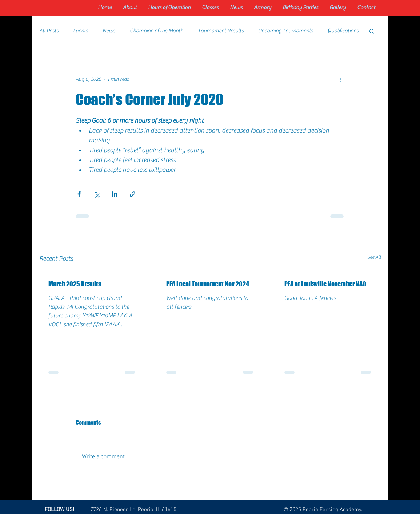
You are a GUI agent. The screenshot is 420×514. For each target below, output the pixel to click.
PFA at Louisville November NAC (325, 284)
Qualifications (343, 31)
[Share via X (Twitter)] (97, 194)
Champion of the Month (157, 31)
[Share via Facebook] (79, 194)
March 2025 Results (75, 284)
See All (374, 257)
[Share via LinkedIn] (115, 194)
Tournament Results (221, 31)
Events (81, 31)
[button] (372, 31)
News (109, 31)
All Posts (49, 31)
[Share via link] (133, 194)
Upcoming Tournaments (286, 31)
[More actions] (340, 79)
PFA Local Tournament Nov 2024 (208, 284)
